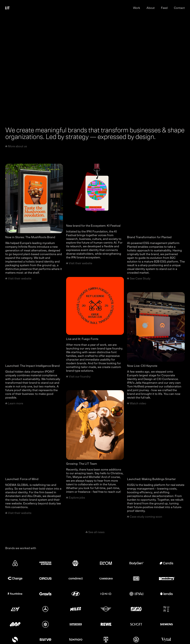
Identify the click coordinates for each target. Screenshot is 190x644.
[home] (8, 8)
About (151, 8)
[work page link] (95, 65)
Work (137, 8)
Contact (179, 8)
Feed (164, 8)
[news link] (34, 198)
